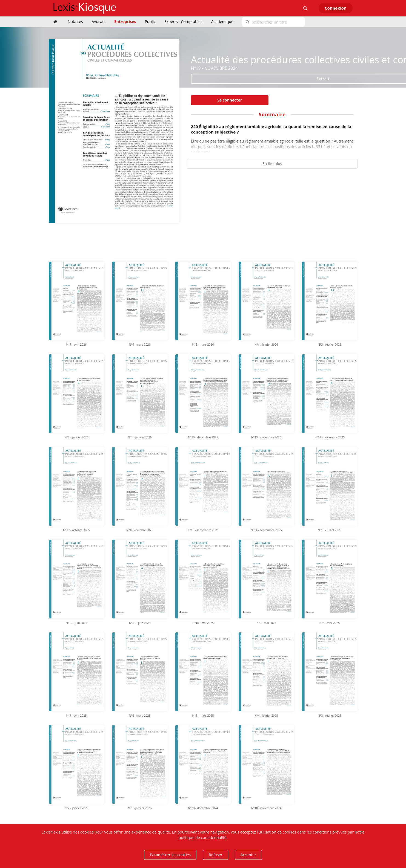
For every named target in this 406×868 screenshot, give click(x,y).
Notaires (75, 21)
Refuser (216, 855)
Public (150, 21)
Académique (222, 21)
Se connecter (230, 100)
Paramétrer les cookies (170, 855)
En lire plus (272, 164)
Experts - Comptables (183, 21)
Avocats (99, 21)
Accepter (248, 855)
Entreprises (125, 21)
